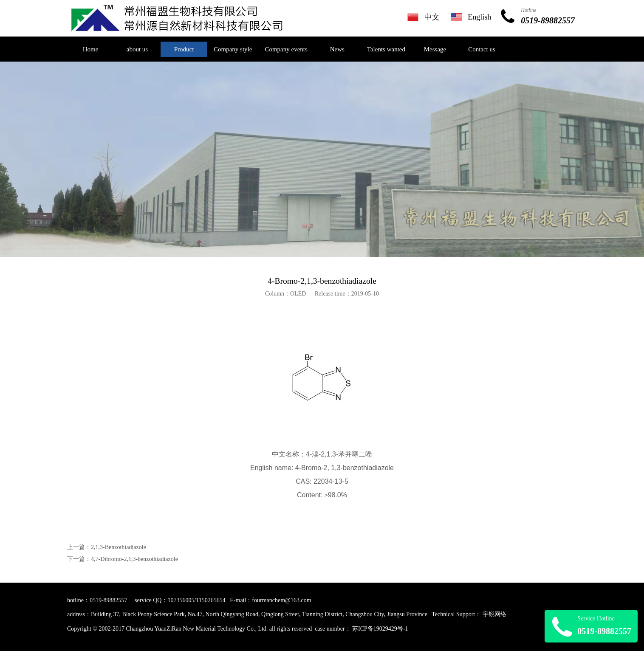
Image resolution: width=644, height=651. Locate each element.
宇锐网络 (494, 614)
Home (91, 49)
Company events (286, 49)
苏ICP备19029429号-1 (380, 629)
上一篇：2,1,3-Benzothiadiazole (107, 547)
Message (435, 49)
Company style (233, 49)
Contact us (482, 49)
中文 (432, 17)
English (479, 17)
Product (184, 49)
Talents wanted (386, 49)
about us (137, 49)
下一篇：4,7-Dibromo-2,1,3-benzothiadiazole (123, 559)
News (337, 49)
